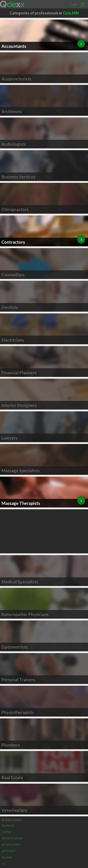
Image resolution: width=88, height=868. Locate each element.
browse (7, 857)
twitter (7, 832)
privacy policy (11, 844)
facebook (8, 825)
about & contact (13, 838)
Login (73, 4)
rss (4, 863)
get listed (8, 851)
